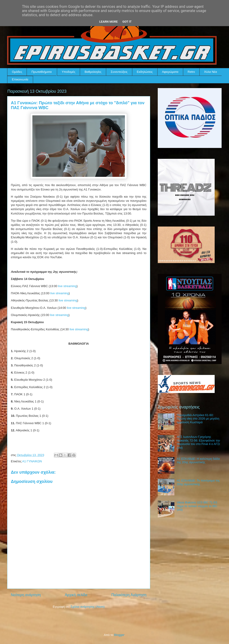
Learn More (108, 22)
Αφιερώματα (170, 72)
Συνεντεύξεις (119, 72)
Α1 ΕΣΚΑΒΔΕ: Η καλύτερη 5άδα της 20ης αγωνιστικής (198, 461)
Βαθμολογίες (93, 72)
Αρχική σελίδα (76, 595)
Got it (127, 22)
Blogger (119, 635)
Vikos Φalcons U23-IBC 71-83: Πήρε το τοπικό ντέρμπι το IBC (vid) (197, 506)
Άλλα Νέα (211, 72)
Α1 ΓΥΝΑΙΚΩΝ (32, 461)
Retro (191, 72)
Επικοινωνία (20, 79)
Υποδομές (69, 72)
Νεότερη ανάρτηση (26, 595)
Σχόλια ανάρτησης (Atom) (88, 607)
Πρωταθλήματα (42, 72)
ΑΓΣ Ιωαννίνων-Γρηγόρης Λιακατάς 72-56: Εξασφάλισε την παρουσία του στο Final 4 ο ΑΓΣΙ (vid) (198, 442)
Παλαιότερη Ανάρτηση (129, 595)
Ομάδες (17, 72)
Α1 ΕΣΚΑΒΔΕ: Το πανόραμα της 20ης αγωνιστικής (198, 482)
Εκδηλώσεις (145, 72)
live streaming (67, 286)
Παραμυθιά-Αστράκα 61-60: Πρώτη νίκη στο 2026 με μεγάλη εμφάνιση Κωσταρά (198, 419)
